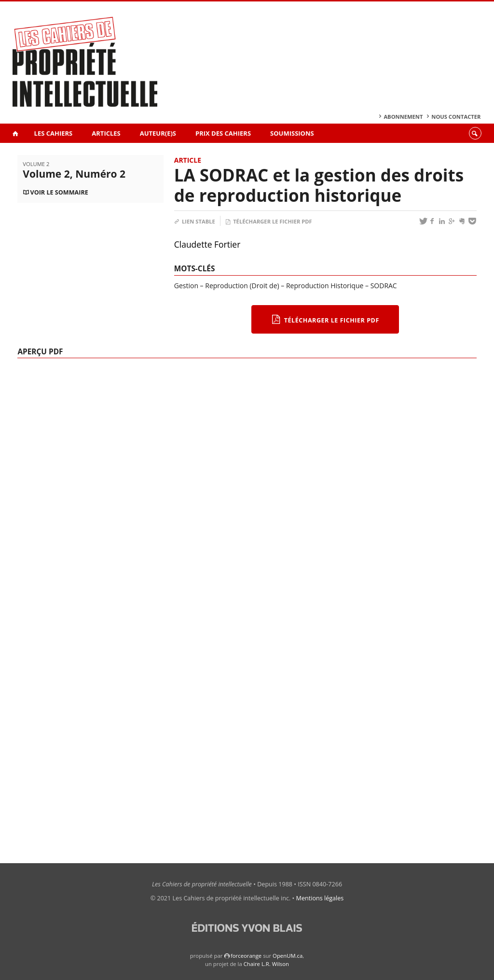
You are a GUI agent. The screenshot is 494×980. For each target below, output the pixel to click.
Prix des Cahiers (223, 133)
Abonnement (403, 117)
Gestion (186, 286)
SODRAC (384, 286)
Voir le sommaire (59, 192)
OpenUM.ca (288, 956)
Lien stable (195, 221)
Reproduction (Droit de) (242, 286)
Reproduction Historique (325, 286)
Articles (106, 133)
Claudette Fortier (207, 244)
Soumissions (292, 133)
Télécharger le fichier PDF (269, 221)
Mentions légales (320, 898)
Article (188, 160)
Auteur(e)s (158, 133)
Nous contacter (456, 117)
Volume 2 (36, 164)
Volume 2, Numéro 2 (74, 174)
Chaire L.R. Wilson (266, 964)
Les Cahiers (54, 133)
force (246, 956)
